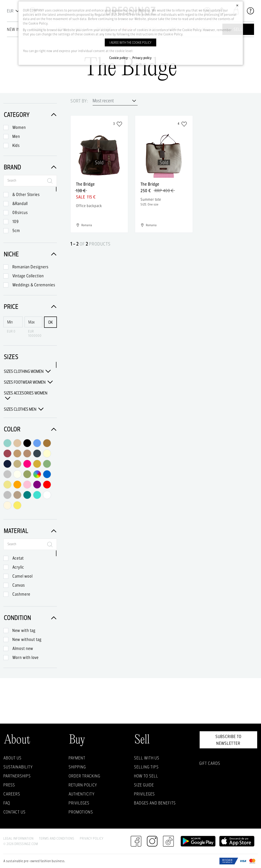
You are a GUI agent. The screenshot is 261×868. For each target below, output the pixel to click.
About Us (12, 758)
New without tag (27, 639)
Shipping (77, 767)
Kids (16, 145)
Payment (77, 758)
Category (30, 115)
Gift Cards (210, 763)
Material (30, 531)
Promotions (81, 812)
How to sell (146, 776)
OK (50, 322)
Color (30, 429)
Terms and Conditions (57, 838)
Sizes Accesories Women (26, 396)
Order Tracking (84, 776)
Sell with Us (147, 758)
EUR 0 (11, 331)
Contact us (14, 812)
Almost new (23, 648)
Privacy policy (142, 58)
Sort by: (79, 101)
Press (9, 785)
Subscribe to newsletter (228, 740)
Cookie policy (119, 58)
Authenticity (82, 794)
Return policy (83, 785)
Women (19, 127)
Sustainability (18, 767)
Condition (30, 618)
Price (30, 306)
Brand (30, 167)
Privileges (79, 803)
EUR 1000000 (35, 333)
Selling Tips (146, 767)
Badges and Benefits (155, 803)
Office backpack (89, 206)
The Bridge (85, 184)
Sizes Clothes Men (24, 409)
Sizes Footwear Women (28, 382)
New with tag (24, 630)
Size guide (144, 785)
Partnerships (17, 776)
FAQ (7, 803)
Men (16, 136)
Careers (12, 794)
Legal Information (18, 838)
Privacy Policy (92, 838)
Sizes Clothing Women (27, 371)
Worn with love (26, 657)
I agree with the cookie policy (130, 42)
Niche (30, 254)
